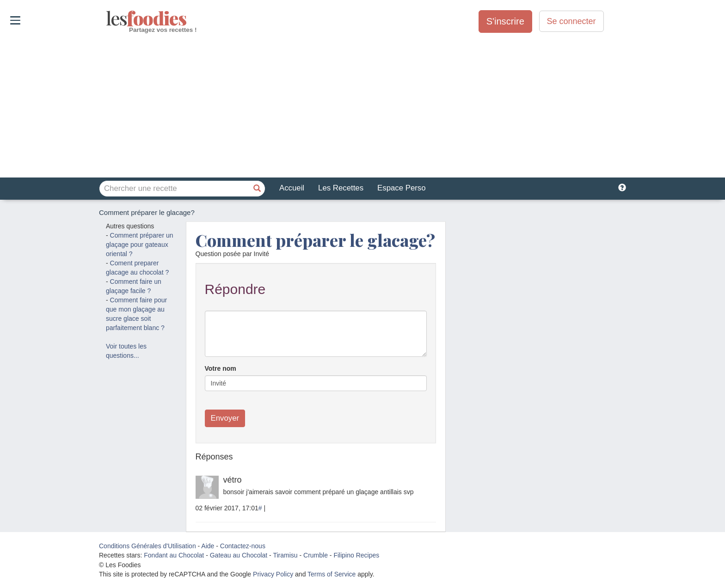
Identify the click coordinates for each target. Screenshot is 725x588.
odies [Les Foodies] (107, 18)
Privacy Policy (273, 574)
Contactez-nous (243, 546)
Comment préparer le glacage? (315, 240)
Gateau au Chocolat (239, 555)
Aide (208, 546)
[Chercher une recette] (257, 189)
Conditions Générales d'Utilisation (147, 546)
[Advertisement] (362, 106)
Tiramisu (285, 555)
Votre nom (221, 368)
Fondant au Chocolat (174, 555)
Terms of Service (332, 574)
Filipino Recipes (356, 555)
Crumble (316, 555)
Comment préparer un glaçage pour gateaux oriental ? (140, 245)
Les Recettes (341, 188)
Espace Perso (401, 188)
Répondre (235, 289)
